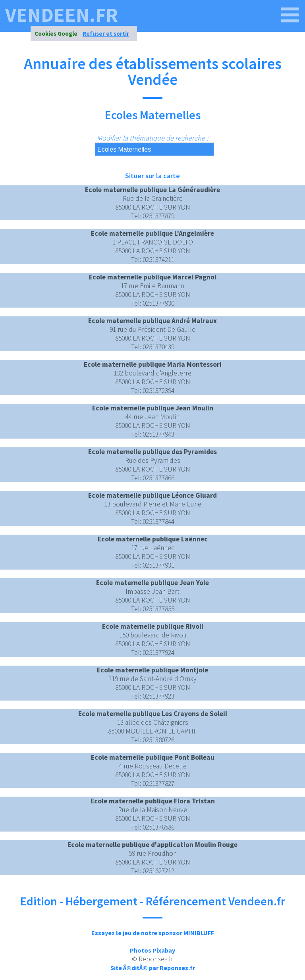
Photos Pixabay (152, 950)
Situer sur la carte (152, 176)
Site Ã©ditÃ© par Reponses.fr (153, 968)
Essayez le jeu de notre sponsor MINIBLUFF (153, 933)
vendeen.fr (62, 15)
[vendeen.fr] (290, 15)
